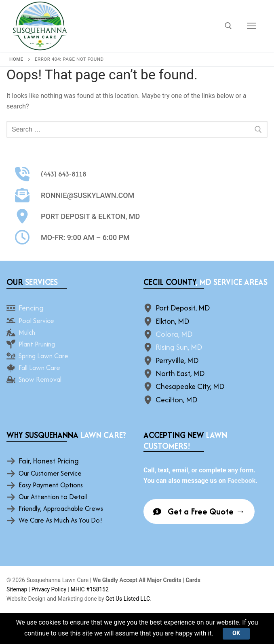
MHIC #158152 (89, 589)
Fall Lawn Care (39, 368)
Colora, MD (174, 334)
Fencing (31, 308)
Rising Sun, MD (179, 347)
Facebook (242, 481)
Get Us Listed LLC (128, 599)
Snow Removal (40, 379)
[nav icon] (251, 26)
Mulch (27, 332)
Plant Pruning (37, 344)
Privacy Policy (49, 589)
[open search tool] (228, 26)
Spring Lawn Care (43, 356)
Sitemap (17, 589)
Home (16, 59)
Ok (236, 633)
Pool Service (36, 321)
